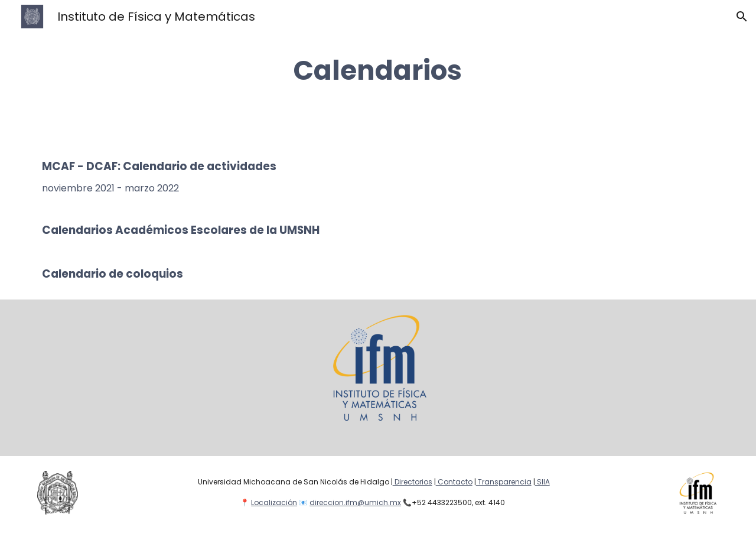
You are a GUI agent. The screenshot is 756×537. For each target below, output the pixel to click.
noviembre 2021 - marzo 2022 (110, 188)
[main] (378, 71)
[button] (742, 17)
